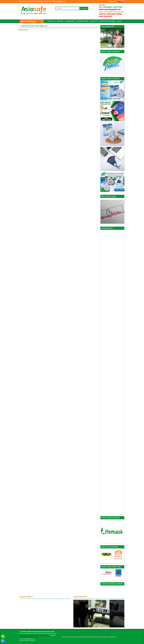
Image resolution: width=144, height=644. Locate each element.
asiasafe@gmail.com (59, 1)
